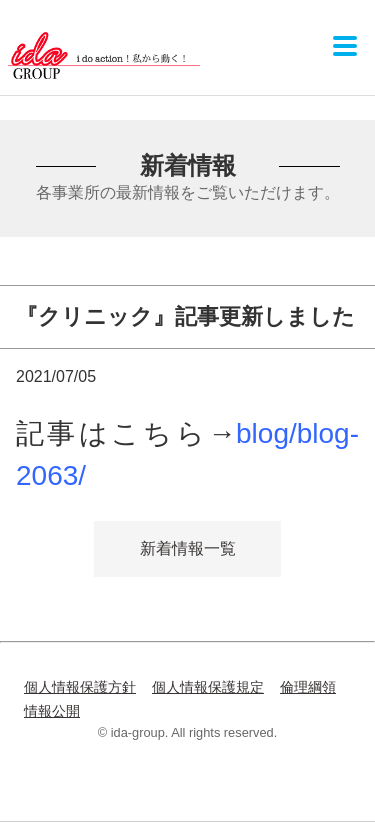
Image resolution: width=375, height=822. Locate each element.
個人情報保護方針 (80, 687)
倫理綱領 (308, 687)
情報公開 (52, 711)
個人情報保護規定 (208, 687)
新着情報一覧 (188, 548)
